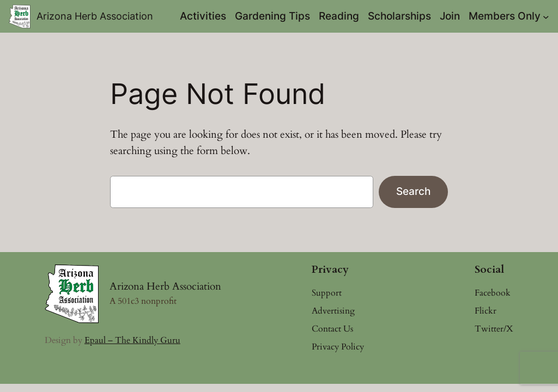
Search (413, 191)
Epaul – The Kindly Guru (132, 340)
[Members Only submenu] (546, 16)
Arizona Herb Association (95, 16)
